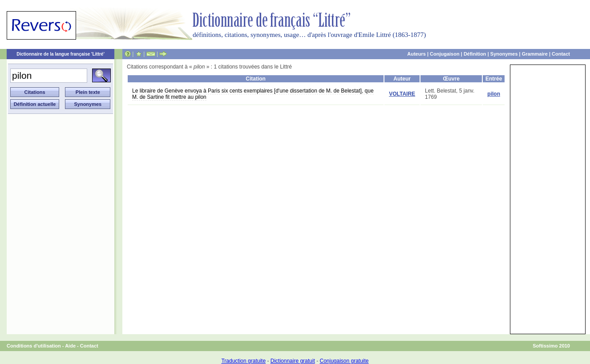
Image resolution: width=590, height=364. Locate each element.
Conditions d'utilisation (34, 346)
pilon (494, 94)
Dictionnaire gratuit (293, 361)
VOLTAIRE (402, 94)
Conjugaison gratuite (344, 361)
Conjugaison (445, 54)
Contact (561, 54)
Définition (475, 54)
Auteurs (416, 54)
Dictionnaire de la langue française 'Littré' (61, 54)
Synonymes (504, 54)
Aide (70, 346)
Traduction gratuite (243, 361)
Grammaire (535, 54)
